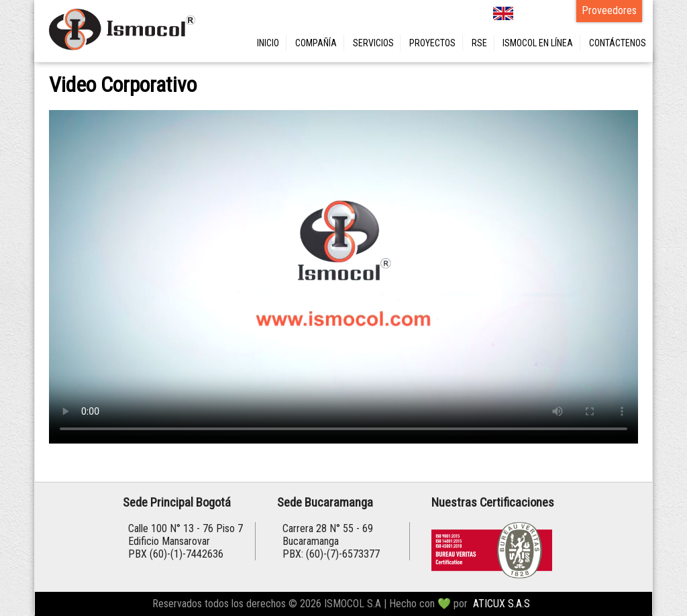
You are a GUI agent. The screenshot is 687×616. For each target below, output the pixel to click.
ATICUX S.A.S (501, 604)
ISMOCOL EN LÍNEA (538, 43)
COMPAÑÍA (316, 43)
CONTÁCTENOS (618, 43)
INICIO (268, 43)
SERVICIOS (373, 43)
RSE (479, 43)
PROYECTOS (432, 43)
